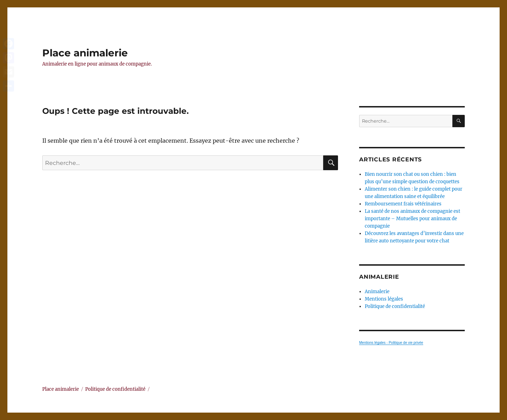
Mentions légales (384, 299)
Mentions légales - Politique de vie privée (391, 343)
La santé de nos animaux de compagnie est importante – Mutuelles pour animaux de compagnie (412, 219)
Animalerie (377, 292)
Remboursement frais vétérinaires (403, 204)
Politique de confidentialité (395, 306)
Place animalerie (85, 53)
